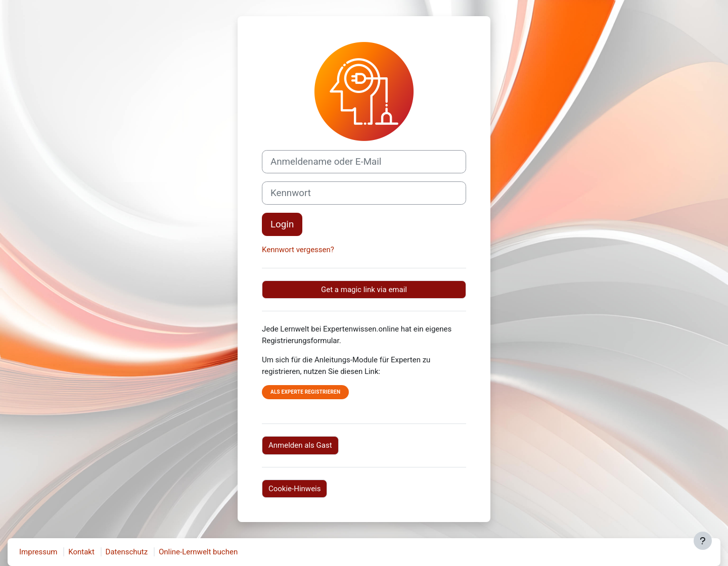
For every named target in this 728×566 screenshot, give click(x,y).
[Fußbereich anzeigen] (703, 541)
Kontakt (81, 552)
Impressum (38, 552)
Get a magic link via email (364, 290)
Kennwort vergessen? (298, 250)
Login (282, 224)
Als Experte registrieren (305, 392)
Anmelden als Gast (300, 445)
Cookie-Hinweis (294, 489)
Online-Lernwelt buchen (198, 552)
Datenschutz (127, 552)
